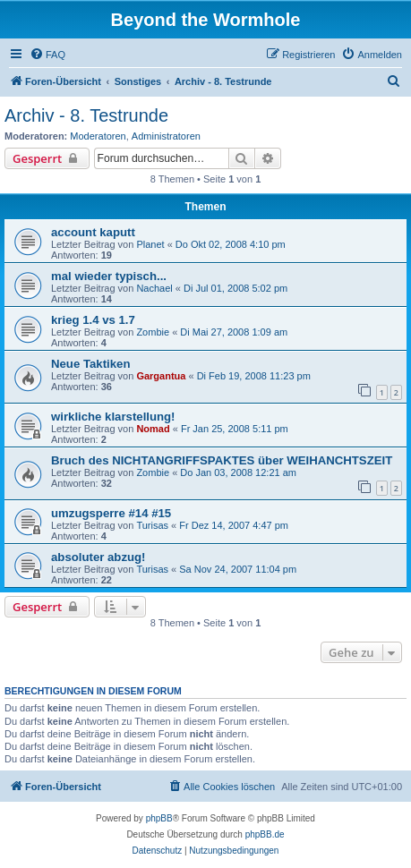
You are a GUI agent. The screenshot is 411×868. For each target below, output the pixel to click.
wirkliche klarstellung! (113, 417)
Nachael (154, 288)
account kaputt (93, 232)
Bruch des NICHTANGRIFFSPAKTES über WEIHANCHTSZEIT (222, 460)
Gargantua (161, 376)
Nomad (153, 429)
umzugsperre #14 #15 (111, 513)
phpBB (159, 818)
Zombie (153, 332)
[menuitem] (47, 55)
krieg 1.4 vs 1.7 (93, 320)
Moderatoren (98, 136)
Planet (150, 244)
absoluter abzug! (98, 557)
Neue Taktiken (90, 364)
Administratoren (166, 136)
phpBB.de (265, 834)
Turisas (152, 525)
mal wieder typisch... (109, 276)
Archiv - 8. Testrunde (86, 115)
